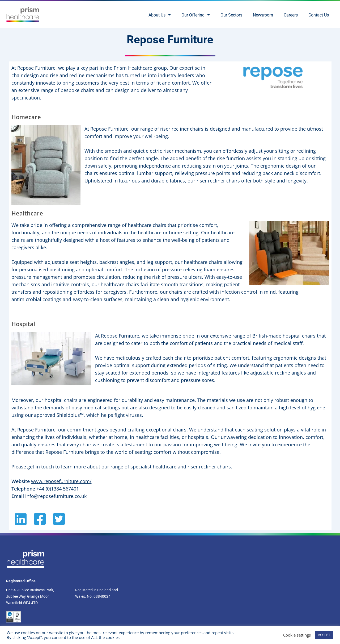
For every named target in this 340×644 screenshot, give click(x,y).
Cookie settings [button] (297, 635)
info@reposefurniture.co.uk (56, 496)
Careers (291, 15)
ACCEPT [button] (324, 635)
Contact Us (319, 15)
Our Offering (196, 15)
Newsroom (263, 15)
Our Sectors (231, 15)
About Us (160, 15)
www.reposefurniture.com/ (61, 481)
